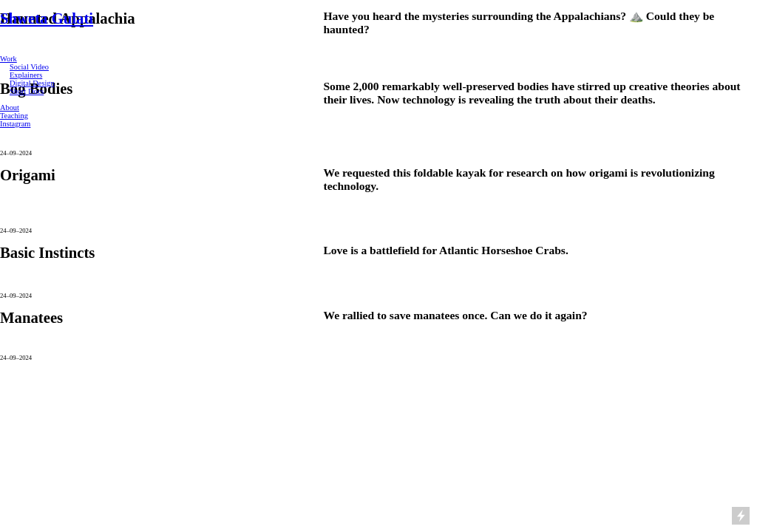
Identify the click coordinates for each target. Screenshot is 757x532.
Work (9, 59)
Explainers (26, 75)
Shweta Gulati (47, 18)
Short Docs (27, 91)
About (10, 108)
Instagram (15, 124)
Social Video (29, 67)
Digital (20, 83)
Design (43, 83)
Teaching (14, 116)
